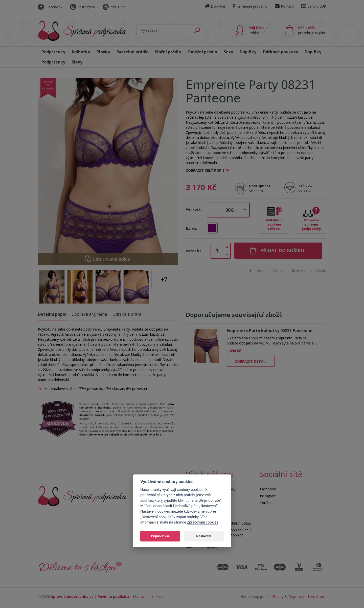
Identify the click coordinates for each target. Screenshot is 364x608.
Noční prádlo (168, 52)
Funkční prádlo (202, 52)
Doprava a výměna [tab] (89, 314)
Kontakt (284, 6)
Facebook (50, 7)
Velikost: (194, 209)
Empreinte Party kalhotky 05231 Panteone (270, 331)
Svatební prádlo (133, 52)
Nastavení (204, 536)
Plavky (103, 52)
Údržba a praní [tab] (127, 314)
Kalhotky (81, 52)
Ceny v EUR (314, 6)
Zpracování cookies (203, 522)
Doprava (215, 6)
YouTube (114, 7)
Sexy (228, 52)
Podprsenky (53, 52)
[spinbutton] (217, 251)
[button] (228, 210)
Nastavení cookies (148, 596)
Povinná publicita (113, 596)
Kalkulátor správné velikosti (275, 224)
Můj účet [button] (258, 30)
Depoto (295, 596)
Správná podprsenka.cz (72, 596)
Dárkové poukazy (280, 52)
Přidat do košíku (282, 250)
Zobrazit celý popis (205, 170)
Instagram (83, 7)
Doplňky (248, 52)
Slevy (77, 62)
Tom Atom (316, 596)
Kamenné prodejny (250, 6)
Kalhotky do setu (305, 188)
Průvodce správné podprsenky (311, 224)
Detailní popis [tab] (52, 314)
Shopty (278, 596)
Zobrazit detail (251, 361)
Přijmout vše (160, 536)
